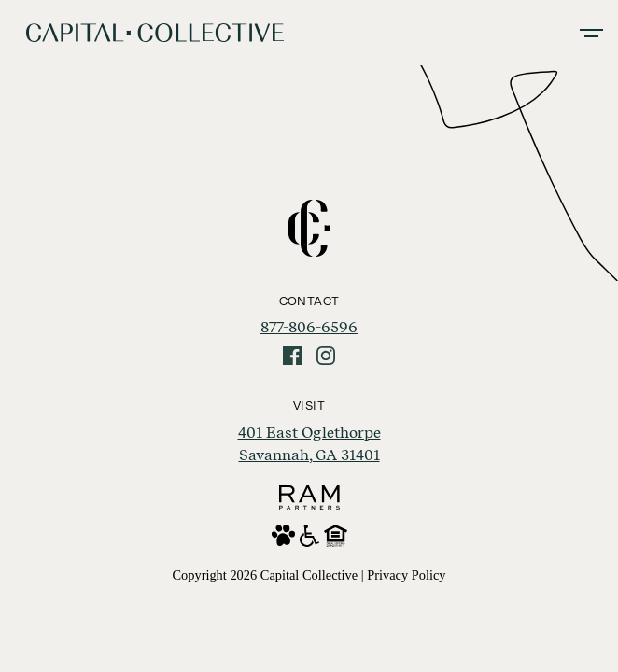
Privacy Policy (406, 575)
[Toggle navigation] (591, 33)
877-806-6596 (309, 327)
